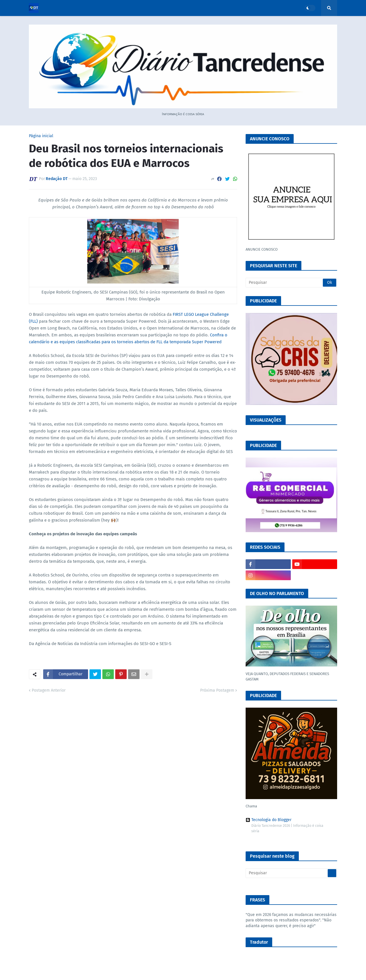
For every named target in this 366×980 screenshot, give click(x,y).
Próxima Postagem (217, 690)
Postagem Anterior (49, 690)
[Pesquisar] (291, 283)
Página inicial (41, 136)
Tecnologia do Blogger (268, 820)
